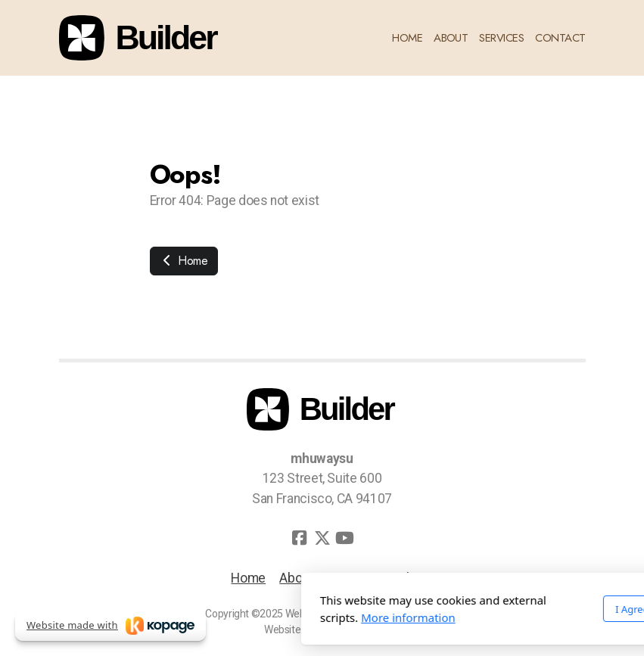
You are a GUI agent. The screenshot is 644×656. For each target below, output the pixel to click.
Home (184, 261)
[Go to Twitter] (322, 538)
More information (240, 617)
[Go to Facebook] (300, 538)
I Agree (464, 609)
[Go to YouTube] (345, 538)
